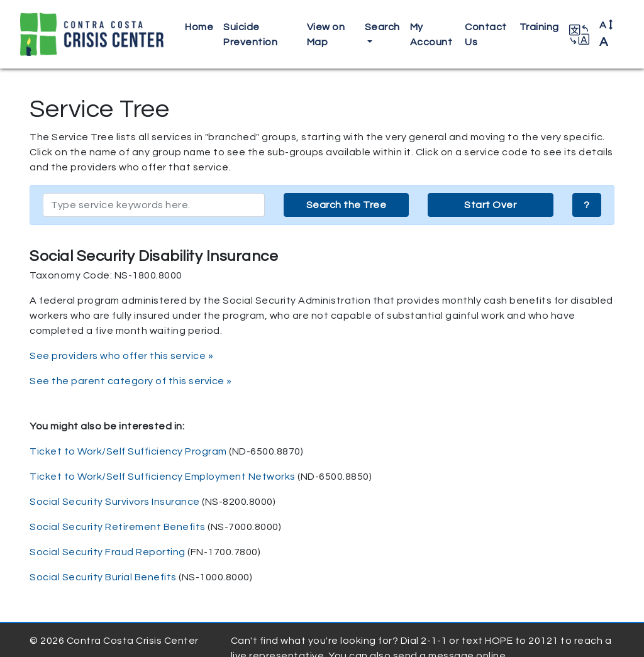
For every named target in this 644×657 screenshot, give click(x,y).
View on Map (326, 35)
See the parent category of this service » (131, 381)
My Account (431, 35)
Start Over (490, 205)
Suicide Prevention (250, 35)
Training (539, 27)
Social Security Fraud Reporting (108, 552)
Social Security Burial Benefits (103, 577)
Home (199, 27)
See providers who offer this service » (121, 356)
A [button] (607, 34)
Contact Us (486, 35)
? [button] (587, 205)
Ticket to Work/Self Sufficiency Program (128, 451)
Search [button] (382, 27)
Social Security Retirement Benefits (118, 527)
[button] (579, 35)
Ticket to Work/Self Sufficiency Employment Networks (163, 477)
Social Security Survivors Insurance (115, 502)
